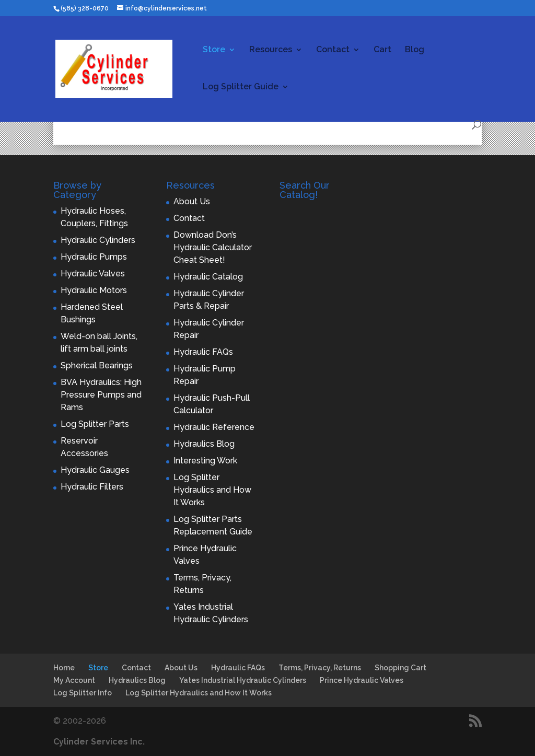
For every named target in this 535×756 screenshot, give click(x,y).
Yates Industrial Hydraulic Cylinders (243, 680)
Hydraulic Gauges (95, 470)
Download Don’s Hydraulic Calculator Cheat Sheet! (213, 247)
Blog (415, 50)
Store (214, 50)
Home (64, 668)
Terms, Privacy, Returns (320, 668)
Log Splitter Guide (241, 87)
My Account (74, 680)
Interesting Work (205, 461)
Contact (333, 50)
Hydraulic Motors (94, 290)
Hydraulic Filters (92, 487)
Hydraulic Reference (214, 427)
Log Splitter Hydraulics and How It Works (212, 490)
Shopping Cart (400, 668)
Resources (271, 50)
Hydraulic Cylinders (98, 240)
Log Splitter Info (83, 693)
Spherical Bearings (97, 365)
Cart (382, 50)
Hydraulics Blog (204, 444)
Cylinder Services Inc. (99, 742)
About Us (192, 201)
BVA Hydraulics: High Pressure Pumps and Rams (101, 395)
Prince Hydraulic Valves (362, 680)
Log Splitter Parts (95, 424)
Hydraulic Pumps (94, 257)
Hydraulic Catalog (208, 277)
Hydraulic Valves (93, 274)
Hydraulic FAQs (203, 352)
